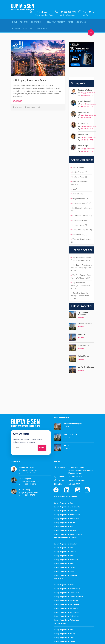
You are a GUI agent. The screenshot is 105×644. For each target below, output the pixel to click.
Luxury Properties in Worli (64, 584)
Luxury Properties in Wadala (65, 567)
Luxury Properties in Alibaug (65, 633)
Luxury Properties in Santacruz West (68, 534)
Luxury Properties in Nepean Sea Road (69, 596)
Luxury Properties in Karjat (64, 637)
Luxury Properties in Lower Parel (66, 592)
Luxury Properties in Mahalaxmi (66, 608)
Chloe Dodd (83, 134)
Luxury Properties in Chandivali (66, 575)
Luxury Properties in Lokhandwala (67, 506)
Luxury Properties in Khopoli (65, 641)
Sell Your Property (56, 23)
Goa (74, 189)
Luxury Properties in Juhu (64, 526)
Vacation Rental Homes (82, 239)
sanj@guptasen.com (88, 92)
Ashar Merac (83, 356)
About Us (24, 23)
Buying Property (78, 172)
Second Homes (78, 224)
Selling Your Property (80, 229)
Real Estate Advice (80, 203)
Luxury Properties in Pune (64, 629)
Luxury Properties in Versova (65, 530)
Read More (17, 101)
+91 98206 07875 (87, 117)
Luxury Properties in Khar (64, 502)
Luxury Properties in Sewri (64, 563)
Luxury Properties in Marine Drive (67, 604)
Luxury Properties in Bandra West (67, 518)
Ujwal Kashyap (84, 112)
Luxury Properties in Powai (64, 571)
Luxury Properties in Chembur (65, 543)
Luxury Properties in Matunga (65, 551)
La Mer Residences (86, 366)
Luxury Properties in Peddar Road (67, 616)
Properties (36, 23)
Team (70, 23)
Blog (25, 29)
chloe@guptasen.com (88, 137)
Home (15, 23)
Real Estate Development (82, 207)
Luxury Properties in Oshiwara (66, 510)
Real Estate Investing (80, 215)
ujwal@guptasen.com (88, 114)
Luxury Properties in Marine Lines (67, 612)
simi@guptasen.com (88, 148)
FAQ (32, 29)
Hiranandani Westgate (83, 313)
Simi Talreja (83, 145)
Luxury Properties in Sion (64, 547)
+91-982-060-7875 (87, 95)
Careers (16, 29)
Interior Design (78, 193)
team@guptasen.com (77, 480)
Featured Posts (78, 176)
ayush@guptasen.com (89, 103)
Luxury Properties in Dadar (64, 555)
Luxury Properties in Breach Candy (67, 588)
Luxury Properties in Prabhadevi (66, 559)
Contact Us (41, 29)
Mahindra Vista (84, 345)
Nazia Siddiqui (84, 123)
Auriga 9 (82, 334)
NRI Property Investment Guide (29, 80)
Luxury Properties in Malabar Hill (66, 600)
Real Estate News (79, 220)
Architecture (77, 167)
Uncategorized (78, 234)
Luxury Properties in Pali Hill (65, 522)
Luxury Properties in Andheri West (67, 514)
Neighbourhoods (79, 198)
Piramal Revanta (85, 323)
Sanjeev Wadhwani (86, 89)
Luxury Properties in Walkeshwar (67, 620)
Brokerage (81, 23)
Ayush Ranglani (85, 101)
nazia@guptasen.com (88, 126)
